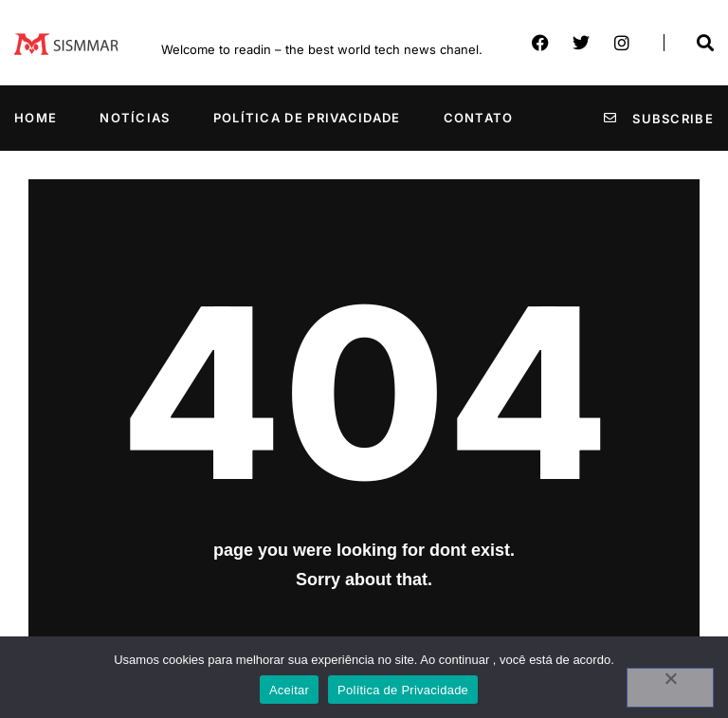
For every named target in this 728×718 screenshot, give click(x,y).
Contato (479, 118)
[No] (670, 688)
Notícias (135, 118)
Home (36, 118)
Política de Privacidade (307, 118)
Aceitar (289, 690)
